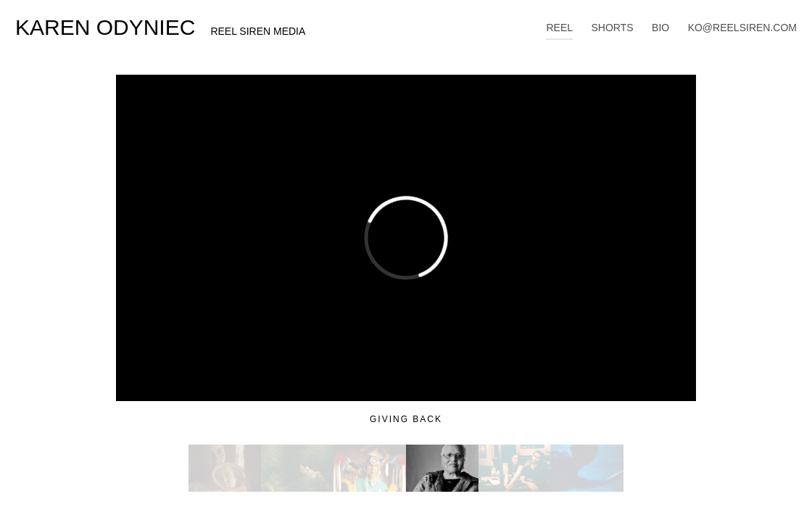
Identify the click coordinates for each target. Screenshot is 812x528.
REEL (559, 28)
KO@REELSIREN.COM (742, 28)
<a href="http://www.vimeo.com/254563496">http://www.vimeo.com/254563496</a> (406, 238)
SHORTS (613, 28)
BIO (660, 28)
